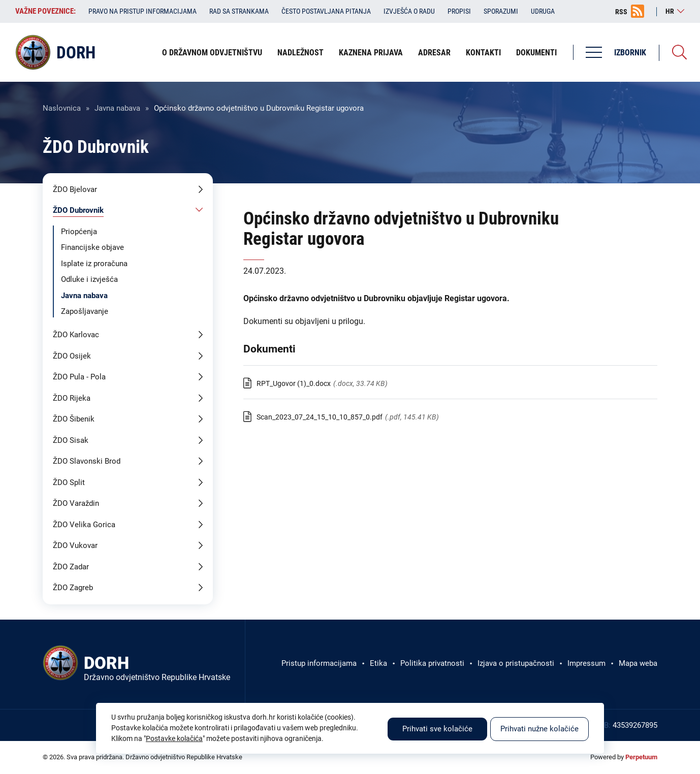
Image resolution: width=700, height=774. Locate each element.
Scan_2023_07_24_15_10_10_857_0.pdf (320, 417)
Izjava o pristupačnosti (516, 663)
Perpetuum (641, 757)
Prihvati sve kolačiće (437, 729)
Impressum (586, 663)
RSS (621, 12)
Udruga (543, 11)
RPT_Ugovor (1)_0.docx (294, 383)
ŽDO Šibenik (74, 419)
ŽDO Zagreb (73, 588)
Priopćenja (79, 232)
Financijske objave (92, 247)
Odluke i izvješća (89, 279)
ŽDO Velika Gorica (84, 525)
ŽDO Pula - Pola (79, 377)
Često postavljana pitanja (326, 11)
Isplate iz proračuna (94, 264)
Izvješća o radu (409, 11)
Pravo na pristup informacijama (142, 11)
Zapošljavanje (85, 311)
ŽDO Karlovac (76, 335)
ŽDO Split (69, 482)
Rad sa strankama (239, 11)
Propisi (459, 11)
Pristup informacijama (319, 663)
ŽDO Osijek (72, 356)
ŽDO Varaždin (76, 503)
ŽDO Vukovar (75, 545)
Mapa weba (638, 663)
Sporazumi (501, 11)
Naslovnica (62, 108)
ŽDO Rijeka (72, 398)
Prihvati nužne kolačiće (539, 729)
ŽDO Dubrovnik (78, 210)
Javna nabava (117, 108)
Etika (378, 663)
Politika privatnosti (432, 663)
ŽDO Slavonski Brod (87, 461)
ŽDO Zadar (71, 567)
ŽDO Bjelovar (75, 189)
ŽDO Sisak (71, 440)
